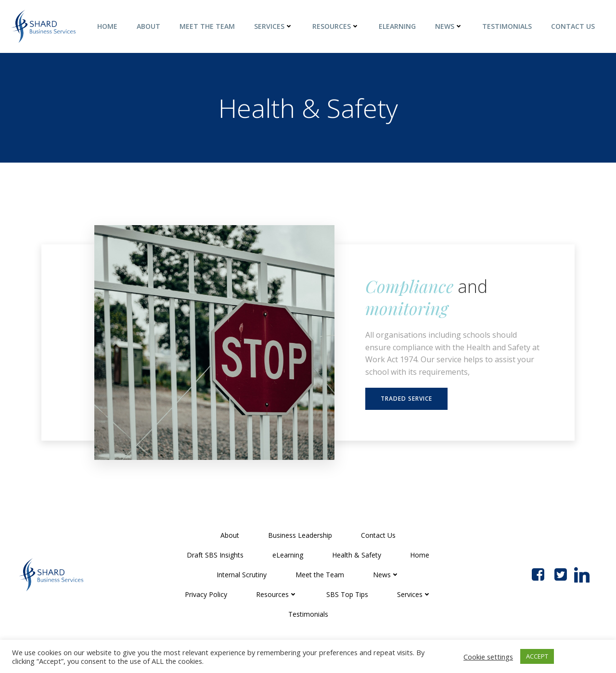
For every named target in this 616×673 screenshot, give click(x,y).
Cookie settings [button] (488, 657)
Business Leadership (300, 535)
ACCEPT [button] (537, 656)
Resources (336, 26)
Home (107, 26)
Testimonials (507, 26)
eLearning (397, 26)
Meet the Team (207, 26)
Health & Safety (357, 555)
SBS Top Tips (347, 594)
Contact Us (573, 26)
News (449, 26)
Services (274, 26)
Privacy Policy (206, 594)
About (148, 26)
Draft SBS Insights (215, 555)
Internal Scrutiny (242, 575)
